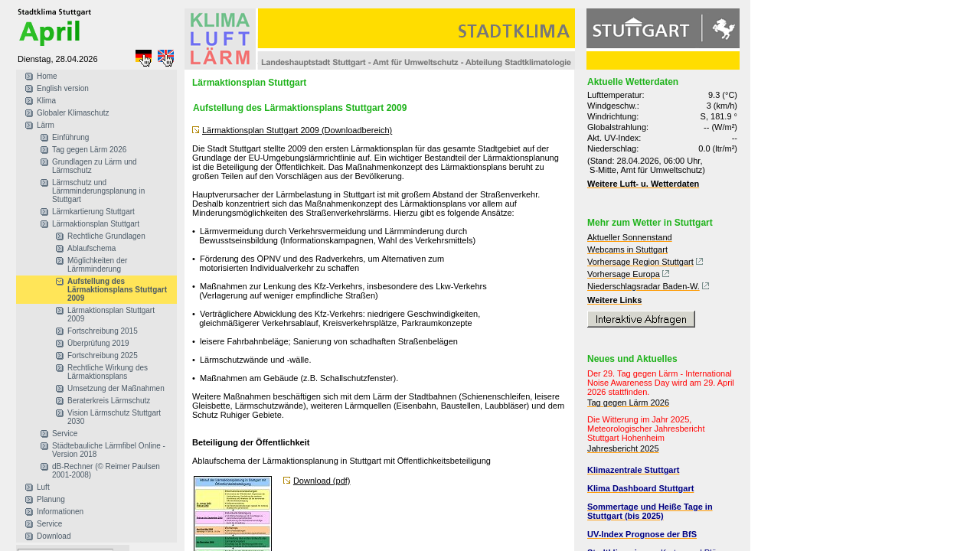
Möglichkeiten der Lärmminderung (97, 265)
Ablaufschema (91, 248)
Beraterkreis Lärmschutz (109, 401)
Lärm (46, 125)
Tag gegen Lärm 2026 (89, 150)
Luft (43, 487)
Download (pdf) (322, 481)
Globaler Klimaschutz (73, 113)
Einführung (70, 137)
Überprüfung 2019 (98, 343)
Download (54, 536)
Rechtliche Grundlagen (106, 236)
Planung (51, 499)
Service (65, 434)
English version (63, 88)
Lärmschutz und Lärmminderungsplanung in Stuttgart (98, 191)
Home (47, 76)
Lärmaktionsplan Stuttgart (96, 224)
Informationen (60, 512)
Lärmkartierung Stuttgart (93, 212)
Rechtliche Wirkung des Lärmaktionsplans (108, 372)
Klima (46, 101)
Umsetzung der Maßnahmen (116, 388)
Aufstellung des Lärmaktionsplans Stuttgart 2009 (117, 290)
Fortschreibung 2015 (103, 331)
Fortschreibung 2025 (103, 355)
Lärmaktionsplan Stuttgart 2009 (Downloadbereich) (297, 130)
